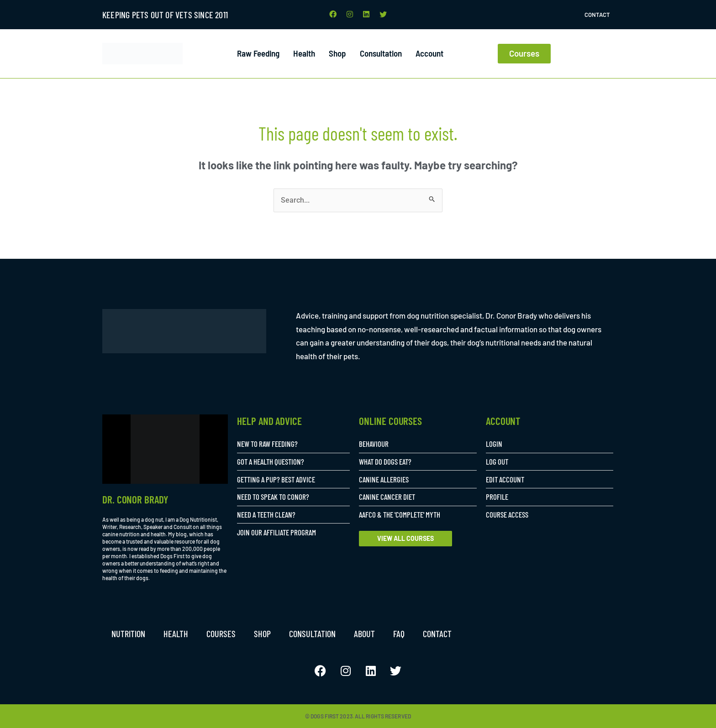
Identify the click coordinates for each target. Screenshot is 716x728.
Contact (597, 15)
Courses (221, 634)
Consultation (381, 54)
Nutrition (128, 634)
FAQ (399, 634)
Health (304, 54)
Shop (337, 54)
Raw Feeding (258, 54)
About (364, 634)
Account (429, 54)
